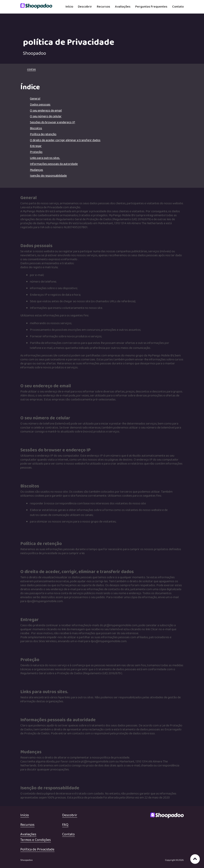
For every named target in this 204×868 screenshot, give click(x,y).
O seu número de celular (46, 116)
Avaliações (123, 7)
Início (69, 7)
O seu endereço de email (46, 111)
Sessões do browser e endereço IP (52, 122)
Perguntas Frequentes (151, 7)
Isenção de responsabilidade (48, 176)
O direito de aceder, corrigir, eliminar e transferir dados (65, 140)
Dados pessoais (40, 105)
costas (31, 69)
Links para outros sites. (45, 158)
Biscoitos (36, 128)
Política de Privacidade (37, 849)
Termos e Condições (36, 840)
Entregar (36, 146)
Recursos (103, 7)
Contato (178, 7)
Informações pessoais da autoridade (54, 164)
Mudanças (36, 170)
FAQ (65, 825)
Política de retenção (43, 134)
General (35, 99)
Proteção (36, 152)
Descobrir (85, 7)
